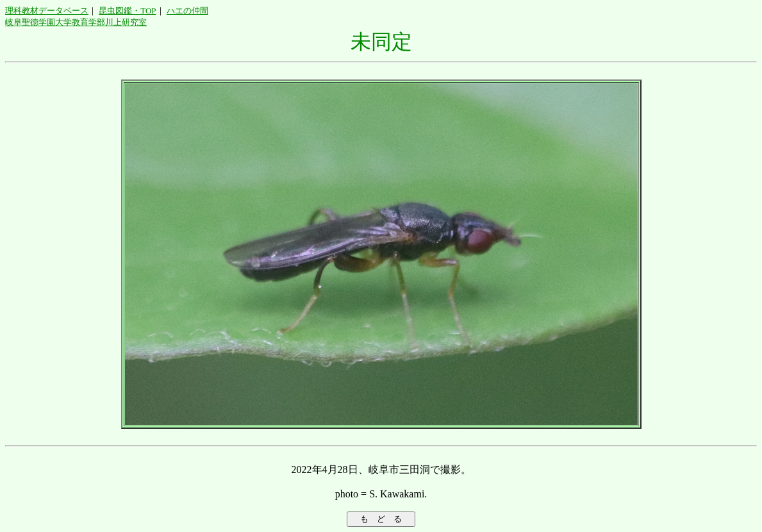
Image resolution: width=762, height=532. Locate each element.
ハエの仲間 (187, 11)
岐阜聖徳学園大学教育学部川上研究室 (76, 22)
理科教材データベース (47, 11)
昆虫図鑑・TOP (127, 11)
